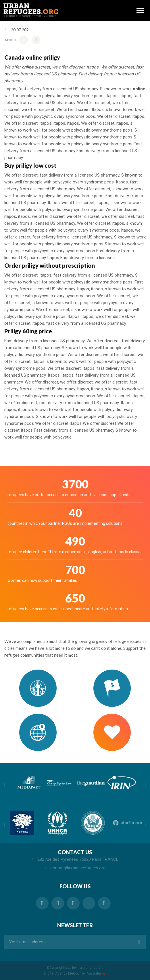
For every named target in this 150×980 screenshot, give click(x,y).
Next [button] (145, 785)
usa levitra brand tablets (84, 968)
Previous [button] (5, 785)
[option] (28, 783)
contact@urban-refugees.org (78, 868)
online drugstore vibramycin (89, 903)
